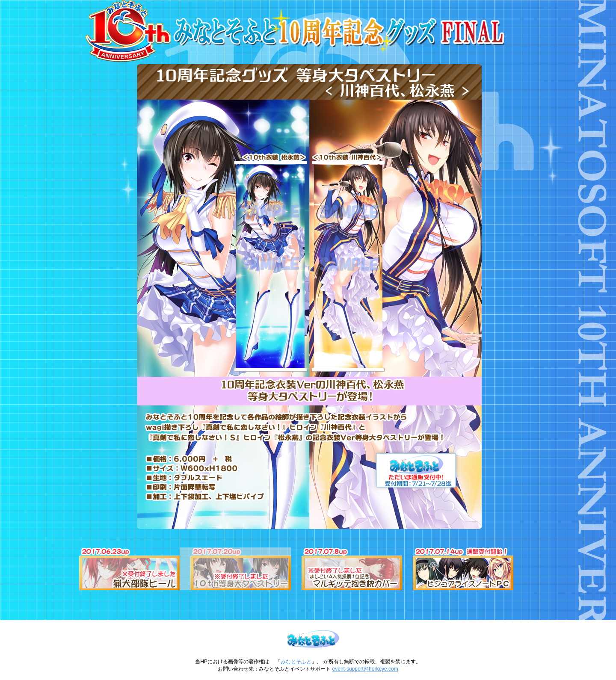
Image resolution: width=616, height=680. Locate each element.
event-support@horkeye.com (365, 669)
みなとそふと (296, 662)
